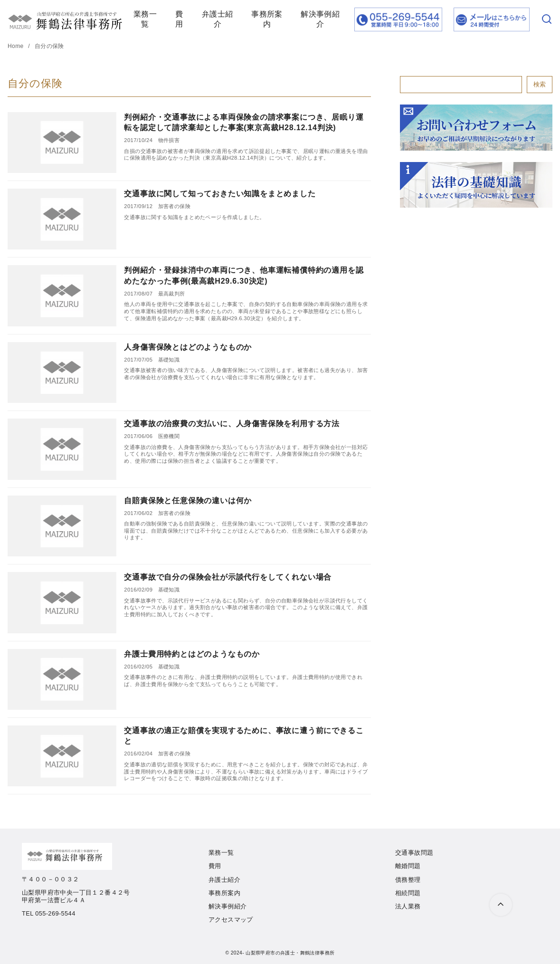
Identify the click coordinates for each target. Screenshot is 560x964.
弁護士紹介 (218, 19)
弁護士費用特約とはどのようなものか (192, 654)
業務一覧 (145, 19)
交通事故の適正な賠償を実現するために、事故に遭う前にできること (244, 736)
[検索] (547, 20)
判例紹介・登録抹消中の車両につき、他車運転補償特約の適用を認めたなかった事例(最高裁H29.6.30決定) (244, 275)
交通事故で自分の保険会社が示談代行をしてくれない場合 (228, 577)
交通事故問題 (414, 853)
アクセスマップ (231, 920)
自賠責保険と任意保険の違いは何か (188, 501)
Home (16, 46)
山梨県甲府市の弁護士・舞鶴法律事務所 (290, 953)
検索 (540, 84)
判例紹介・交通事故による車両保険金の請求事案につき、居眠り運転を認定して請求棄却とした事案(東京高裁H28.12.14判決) (244, 122)
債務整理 (408, 880)
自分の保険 (49, 46)
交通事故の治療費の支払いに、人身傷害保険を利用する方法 (232, 424)
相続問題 (408, 893)
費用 (179, 19)
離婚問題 (408, 866)
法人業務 (408, 906)
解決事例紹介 (320, 19)
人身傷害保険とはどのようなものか (188, 347)
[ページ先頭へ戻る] (501, 905)
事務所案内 (267, 19)
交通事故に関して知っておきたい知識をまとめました (220, 194)
